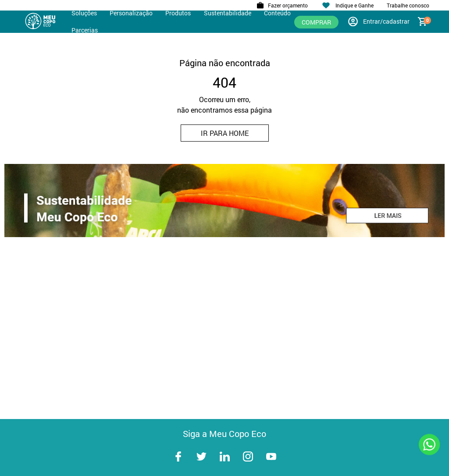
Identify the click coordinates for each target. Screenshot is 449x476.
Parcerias (85, 30)
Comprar (316, 22)
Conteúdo (277, 13)
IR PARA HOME (225, 133)
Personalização (131, 13)
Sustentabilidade (228, 13)
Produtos (178, 13)
